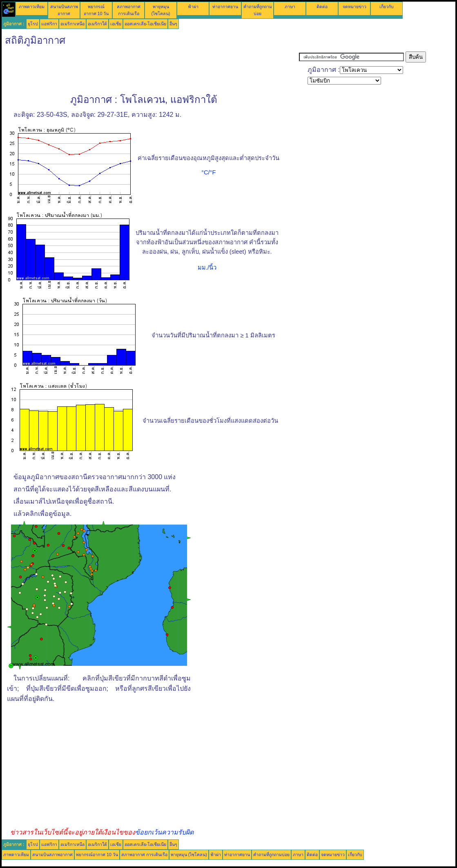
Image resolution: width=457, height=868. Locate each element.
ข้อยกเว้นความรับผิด (164, 832)
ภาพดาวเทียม (32, 7)
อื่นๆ (173, 24)
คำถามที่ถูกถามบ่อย (271, 855)
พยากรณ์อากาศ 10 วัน (97, 855)
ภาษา (290, 7)
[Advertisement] (150, 70)
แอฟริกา (49, 24)
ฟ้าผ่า (193, 7)
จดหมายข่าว (354, 7)
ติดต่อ (322, 7)
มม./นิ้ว (207, 268)
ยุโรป (33, 24)
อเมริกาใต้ (97, 24)
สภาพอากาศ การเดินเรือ (144, 855)
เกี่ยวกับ (387, 7)
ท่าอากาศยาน (225, 7)
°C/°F (208, 172)
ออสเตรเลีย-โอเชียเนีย (146, 24)
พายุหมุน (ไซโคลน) (189, 855)
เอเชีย (116, 24)
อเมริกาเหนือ (72, 24)
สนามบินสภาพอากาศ (52, 855)
